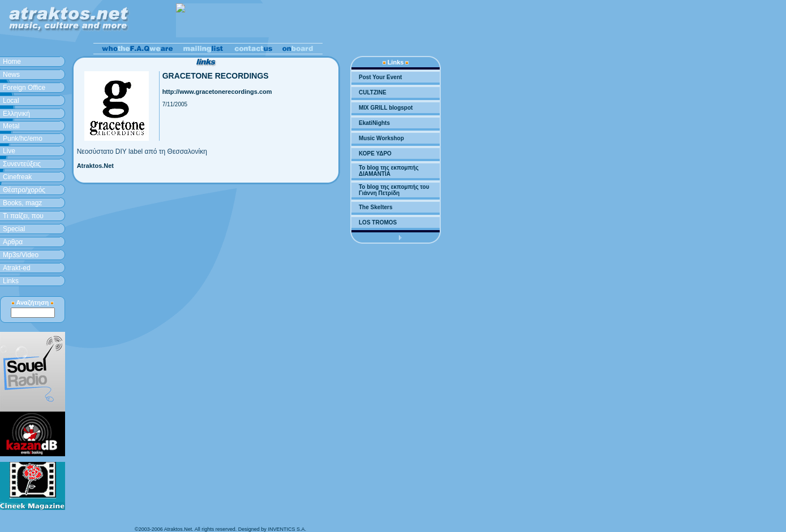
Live (9, 151)
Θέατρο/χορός (24, 190)
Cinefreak (17, 177)
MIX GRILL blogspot (386, 108)
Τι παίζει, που (23, 216)
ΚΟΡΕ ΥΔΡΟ (375, 153)
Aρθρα (13, 242)
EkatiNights (374, 123)
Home (12, 62)
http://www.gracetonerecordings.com (217, 92)
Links (11, 281)
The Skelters (375, 207)
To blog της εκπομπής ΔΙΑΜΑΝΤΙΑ (389, 171)
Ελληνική (16, 114)
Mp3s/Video (21, 255)
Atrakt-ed (17, 268)
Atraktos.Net (95, 166)
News (11, 75)
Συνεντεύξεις (22, 164)
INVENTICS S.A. (287, 529)
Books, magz (22, 203)
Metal (11, 126)
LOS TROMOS (378, 222)
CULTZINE (373, 92)
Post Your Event (380, 77)
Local (11, 101)
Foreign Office (24, 88)
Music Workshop (381, 138)
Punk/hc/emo (23, 139)
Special (14, 229)
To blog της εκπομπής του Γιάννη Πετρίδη (394, 190)
